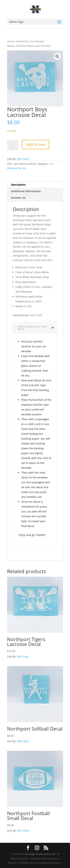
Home (11, 41)
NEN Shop (23, 159)
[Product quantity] (13, 145)
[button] (57, 56)
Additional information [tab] (26, 191)
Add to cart (36, 144)
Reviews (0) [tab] (18, 198)
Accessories (22, 41)
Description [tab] (18, 185)
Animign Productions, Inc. (41, 854)
